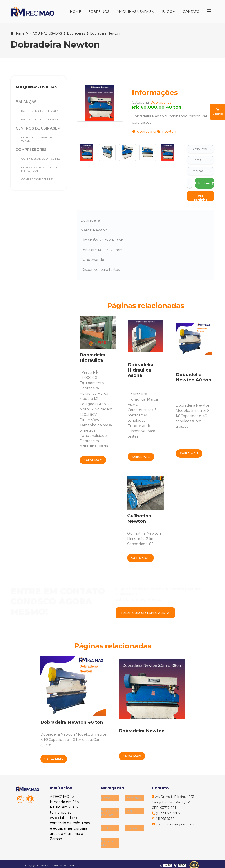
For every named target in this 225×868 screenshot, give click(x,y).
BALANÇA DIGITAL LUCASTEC (41, 119)
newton (166, 131)
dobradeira (144, 131)
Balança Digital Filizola (40, 111)
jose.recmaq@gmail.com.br (175, 825)
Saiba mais (93, 459)
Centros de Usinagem (38, 128)
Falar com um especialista (147, 613)
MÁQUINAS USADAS (131, 12)
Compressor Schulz (37, 179)
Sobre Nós (94, 12)
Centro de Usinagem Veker (37, 139)
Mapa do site (108, 839)
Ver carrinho (201, 196)
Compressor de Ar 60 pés (41, 159)
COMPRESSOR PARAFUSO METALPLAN (39, 169)
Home (70, 12)
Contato (190, 12)
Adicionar (205, 182)
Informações (134, 825)
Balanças (26, 102)
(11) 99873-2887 (166, 814)
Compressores (31, 150)
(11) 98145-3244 (165, 820)
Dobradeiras (76, 33)
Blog (165, 12)
